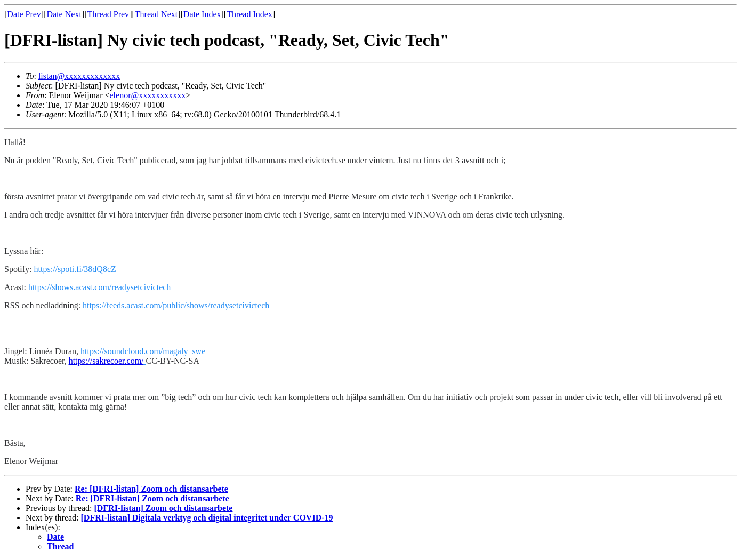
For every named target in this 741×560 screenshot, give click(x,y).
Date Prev (24, 14)
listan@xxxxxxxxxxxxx (79, 76)
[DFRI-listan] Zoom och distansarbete (163, 508)
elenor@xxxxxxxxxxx (147, 95)
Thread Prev (108, 14)
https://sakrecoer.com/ (106, 361)
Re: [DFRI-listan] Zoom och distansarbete (151, 489)
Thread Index (249, 14)
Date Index (202, 14)
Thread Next (156, 14)
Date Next (64, 14)
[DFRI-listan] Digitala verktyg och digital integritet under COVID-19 (207, 518)
